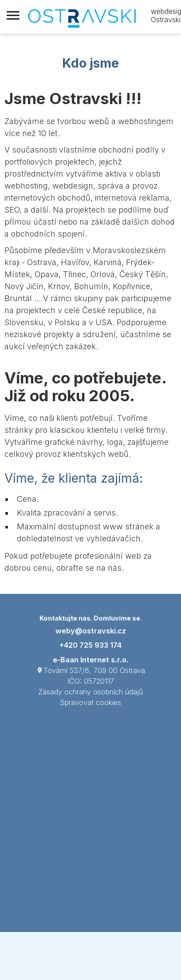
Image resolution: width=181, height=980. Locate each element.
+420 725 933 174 (90, 645)
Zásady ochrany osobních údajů (90, 692)
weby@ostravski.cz (91, 631)
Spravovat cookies (90, 702)
